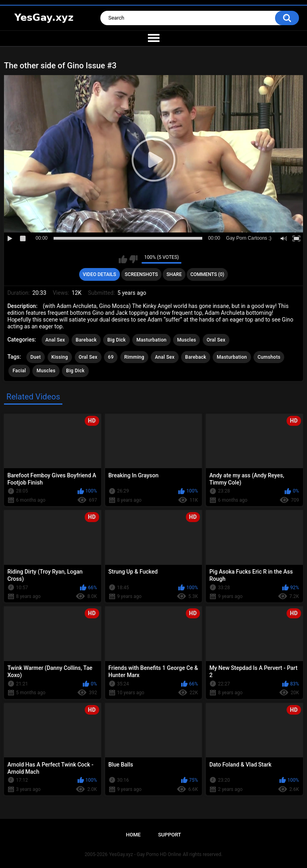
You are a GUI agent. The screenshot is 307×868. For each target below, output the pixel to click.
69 (111, 357)
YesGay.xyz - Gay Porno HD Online (145, 854)
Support (169, 835)
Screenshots (141, 274)
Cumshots (269, 357)
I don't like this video (133, 259)
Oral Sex (216, 340)
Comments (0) (207, 274)
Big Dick (116, 340)
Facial (19, 371)
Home (133, 835)
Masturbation (151, 340)
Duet (36, 357)
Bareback (86, 340)
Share (174, 274)
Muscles (186, 340)
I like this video (123, 259)
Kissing (60, 357)
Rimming (134, 357)
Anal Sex (55, 340)
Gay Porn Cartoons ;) (249, 238)
